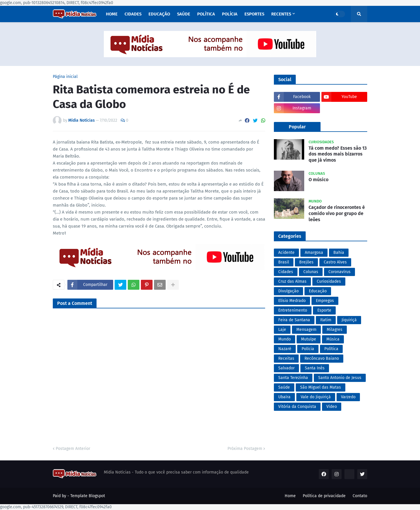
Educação (318, 291)
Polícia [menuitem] (230, 14)
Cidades (286, 272)
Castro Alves (335, 262)
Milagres (335, 330)
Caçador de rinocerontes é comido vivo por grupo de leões (337, 213)
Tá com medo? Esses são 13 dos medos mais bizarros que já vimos (338, 154)
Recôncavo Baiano (322, 358)
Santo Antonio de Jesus (340, 378)
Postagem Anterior (73, 449)
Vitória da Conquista (297, 407)
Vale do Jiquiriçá (316, 397)
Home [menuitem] (112, 14)
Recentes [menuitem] (281, 14)
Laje (282, 330)
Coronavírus (339, 272)
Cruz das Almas (292, 281)
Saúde (284, 387)
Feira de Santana (294, 320)
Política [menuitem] (206, 14)
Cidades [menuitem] (133, 14)
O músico (318, 180)
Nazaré (285, 349)
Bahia (339, 253)
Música (333, 339)
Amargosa (314, 253)
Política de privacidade (324, 496)
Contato (360, 496)
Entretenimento (293, 310)
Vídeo (332, 407)
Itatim (326, 320)
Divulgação (288, 291)
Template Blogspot (88, 496)
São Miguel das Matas (321, 387)
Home (290, 496)
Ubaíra (284, 397)
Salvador (286, 368)
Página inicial (65, 77)
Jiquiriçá (349, 320)
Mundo (285, 339)
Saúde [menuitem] (184, 14)
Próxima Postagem (245, 449)
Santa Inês (315, 368)
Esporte (324, 310)
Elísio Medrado (292, 301)
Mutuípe (309, 339)
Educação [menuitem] (159, 14)
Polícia (308, 349)
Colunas (311, 272)
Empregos (325, 301)
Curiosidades (329, 281)
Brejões (306, 262)
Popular (297, 127)
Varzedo (348, 397)
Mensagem (306, 330)
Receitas (286, 358)
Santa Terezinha (293, 378)
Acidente (286, 253)
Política (331, 349)
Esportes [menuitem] (254, 14)
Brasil (284, 262)
